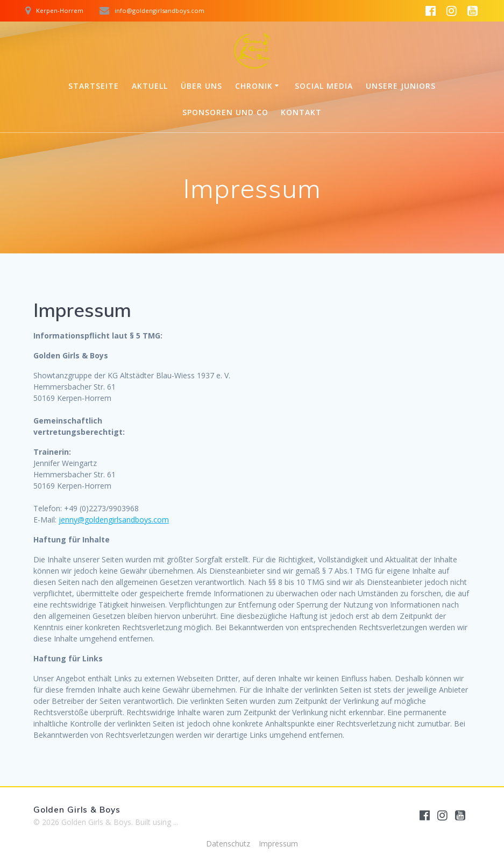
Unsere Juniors (401, 86)
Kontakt (301, 112)
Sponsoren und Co (225, 112)
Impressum (278, 844)
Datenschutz (228, 844)
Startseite (94, 86)
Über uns (201, 86)
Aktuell (150, 86)
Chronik (254, 86)
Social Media (324, 86)
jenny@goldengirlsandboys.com (114, 520)
